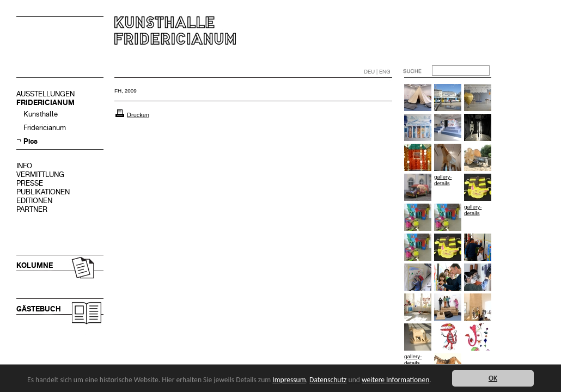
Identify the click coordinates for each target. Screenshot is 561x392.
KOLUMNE (35, 265)
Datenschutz (328, 380)
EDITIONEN (34, 201)
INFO (24, 166)
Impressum (289, 380)
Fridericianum (45, 128)
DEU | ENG (377, 72)
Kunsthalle (41, 114)
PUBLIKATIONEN (43, 192)
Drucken (138, 115)
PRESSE (30, 183)
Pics (31, 141)
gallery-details (443, 180)
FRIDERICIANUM (45, 103)
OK (493, 378)
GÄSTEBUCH (39, 309)
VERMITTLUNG (40, 174)
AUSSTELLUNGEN (45, 94)
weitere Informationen (395, 380)
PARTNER (32, 209)
